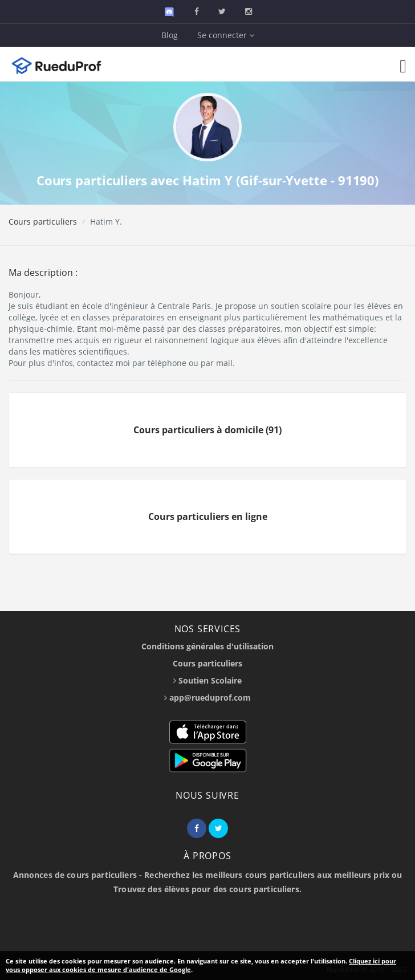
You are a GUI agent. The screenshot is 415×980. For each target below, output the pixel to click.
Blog (170, 35)
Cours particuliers (43, 221)
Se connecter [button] (226, 35)
